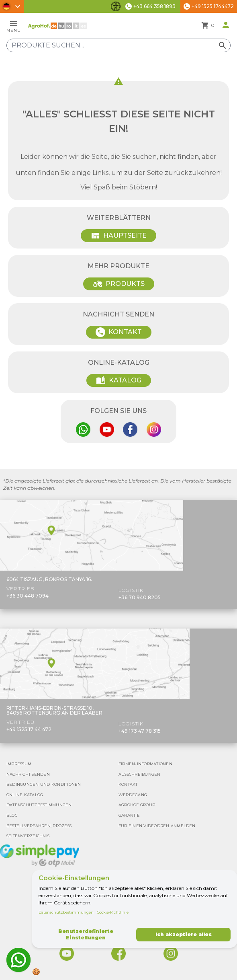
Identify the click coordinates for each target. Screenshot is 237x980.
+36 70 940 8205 (140, 597)
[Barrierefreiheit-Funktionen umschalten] (116, 6)
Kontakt (119, 332)
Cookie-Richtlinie (113, 912)
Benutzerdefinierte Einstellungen (86, 934)
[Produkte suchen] (118, 45)
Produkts (119, 284)
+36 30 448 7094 (28, 596)
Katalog (119, 380)
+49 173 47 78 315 (140, 731)
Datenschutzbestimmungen (66, 912)
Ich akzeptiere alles (184, 934)
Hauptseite (118, 236)
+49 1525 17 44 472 (29, 729)
